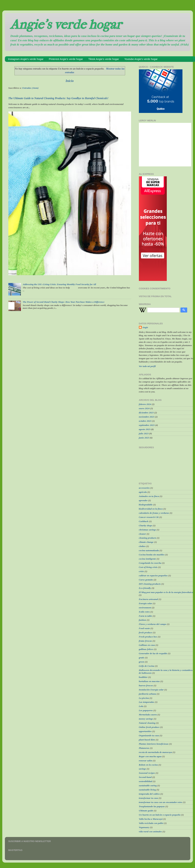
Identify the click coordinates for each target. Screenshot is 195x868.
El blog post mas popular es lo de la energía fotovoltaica (166, 592)
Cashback (144, 521)
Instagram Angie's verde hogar (26, 59)
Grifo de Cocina (147, 666)
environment (145, 608)
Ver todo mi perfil (147, 366)
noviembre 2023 (147, 417)
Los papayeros (146, 710)
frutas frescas (145, 641)
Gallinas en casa (147, 645)
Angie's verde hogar (66, 24)
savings (142, 769)
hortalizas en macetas (149, 681)
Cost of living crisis (148, 567)
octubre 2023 (145, 421)
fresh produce (146, 632)
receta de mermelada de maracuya (155, 752)
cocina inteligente (148, 559)
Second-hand (145, 777)
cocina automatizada (149, 550)
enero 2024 (144, 408)
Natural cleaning (147, 723)
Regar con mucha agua (150, 756)
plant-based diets (147, 740)
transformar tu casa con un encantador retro (161, 802)
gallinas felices (146, 649)
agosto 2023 (145, 429)
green (142, 662)
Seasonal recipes (147, 773)
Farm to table (146, 616)
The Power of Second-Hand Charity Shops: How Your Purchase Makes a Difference (64, 302)
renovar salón (146, 761)
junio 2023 (144, 438)
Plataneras (144, 748)
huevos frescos (146, 685)
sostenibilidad (146, 781)
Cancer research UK (149, 517)
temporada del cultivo (149, 794)
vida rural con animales (150, 831)
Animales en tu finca (149, 496)
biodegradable (146, 505)
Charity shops (146, 525)
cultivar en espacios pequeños (153, 576)
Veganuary (144, 827)
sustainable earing (148, 785)
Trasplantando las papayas (152, 806)
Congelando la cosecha (150, 563)
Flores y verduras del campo (153, 624)
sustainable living (147, 790)
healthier (143, 677)
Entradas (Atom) (30, 88)
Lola (141, 706)
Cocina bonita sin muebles (152, 555)
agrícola (143, 492)
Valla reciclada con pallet (151, 823)
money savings (146, 719)
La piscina (144, 698)
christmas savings (148, 530)
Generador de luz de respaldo (153, 653)
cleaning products (148, 538)
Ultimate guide (146, 811)
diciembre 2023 (146, 413)
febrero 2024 (145, 404)
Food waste (144, 628)
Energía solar (146, 603)
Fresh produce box (148, 637)
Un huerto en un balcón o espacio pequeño (160, 815)
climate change (146, 542)
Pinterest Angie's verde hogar (66, 59)
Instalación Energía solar (151, 690)
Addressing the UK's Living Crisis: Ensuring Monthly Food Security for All (59, 284)
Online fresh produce (149, 727)
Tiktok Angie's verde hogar (104, 59)
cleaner (142, 534)
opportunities (145, 731)
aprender (143, 500)
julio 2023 (144, 433)
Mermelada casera (148, 715)
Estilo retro (144, 612)
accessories (144, 488)
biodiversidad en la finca (151, 509)
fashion (143, 620)
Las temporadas (147, 702)
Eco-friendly (145, 588)
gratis (142, 658)
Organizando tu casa (149, 735)
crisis (141, 571)
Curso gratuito (146, 580)
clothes (142, 546)
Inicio (70, 81)
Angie (145, 327)
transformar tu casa (148, 798)
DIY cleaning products (150, 584)
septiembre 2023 (147, 425)
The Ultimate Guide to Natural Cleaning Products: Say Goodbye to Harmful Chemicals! (58, 98)
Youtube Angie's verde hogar (141, 59)
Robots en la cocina (148, 765)
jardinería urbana (148, 694)
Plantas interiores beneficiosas (154, 744)
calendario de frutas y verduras (154, 513)
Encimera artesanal (148, 599)
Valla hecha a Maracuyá (151, 819)
